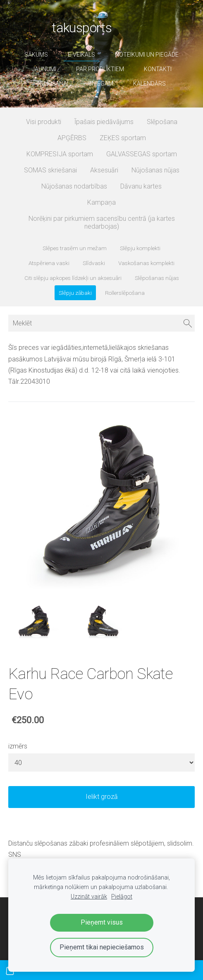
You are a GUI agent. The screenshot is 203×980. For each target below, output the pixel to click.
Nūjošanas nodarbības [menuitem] (74, 186)
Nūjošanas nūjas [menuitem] (155, 170)
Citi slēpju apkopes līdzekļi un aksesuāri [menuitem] (73, 278)
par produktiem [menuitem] (100, 69)
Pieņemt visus (102, 922)
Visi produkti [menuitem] (44, 122)
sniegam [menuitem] (101, 84)
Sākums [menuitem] (36, 55)
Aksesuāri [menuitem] (104, 170)
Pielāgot (122, 897)
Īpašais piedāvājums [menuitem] (104, 122)
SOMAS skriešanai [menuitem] (50, 170)
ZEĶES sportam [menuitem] (123, 138)
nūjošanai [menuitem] (53, 84)
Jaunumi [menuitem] (44, 69)
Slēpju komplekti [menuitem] (140, 248)
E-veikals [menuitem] (81, 55)
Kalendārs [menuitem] (149, 84)
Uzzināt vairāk (89, 897)
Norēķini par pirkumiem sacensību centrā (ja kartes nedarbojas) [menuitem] (102, 222)
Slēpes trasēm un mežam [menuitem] (75, 248)
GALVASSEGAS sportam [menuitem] (142, 154)
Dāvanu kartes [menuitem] (141, 186)
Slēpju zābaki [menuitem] (75, 293)
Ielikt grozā (102, 797)
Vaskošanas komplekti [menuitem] (146, 263)
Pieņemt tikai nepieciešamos (102, 947)
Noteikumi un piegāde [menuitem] (147, 55)
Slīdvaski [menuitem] (94, 263)
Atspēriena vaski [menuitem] (49, 263)
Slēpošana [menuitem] (162, 122)
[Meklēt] (101, 323)
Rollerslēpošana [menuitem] (125, 293)
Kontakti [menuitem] (158, 69)
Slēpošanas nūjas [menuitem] (157, 278)
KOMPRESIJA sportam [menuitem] (60, 154)
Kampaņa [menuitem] (101, 202)
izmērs (18, 746)
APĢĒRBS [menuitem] (72, 138)
